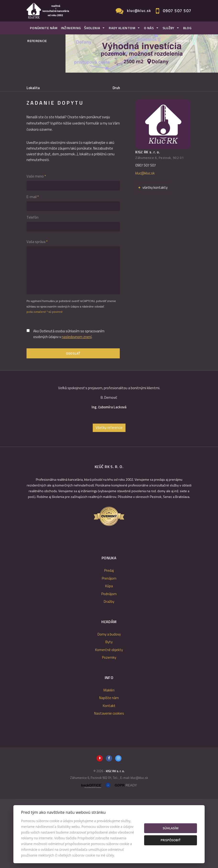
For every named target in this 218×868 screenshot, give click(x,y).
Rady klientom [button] (122, 28)
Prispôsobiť (171, 840)
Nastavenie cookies (109, 783)
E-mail (33, 266)
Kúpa (95, 132)
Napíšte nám (109, 767)
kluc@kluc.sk (139, 11)
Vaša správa (37, 311)
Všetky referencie (109, 497)
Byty (109, 711)
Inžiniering (71, 28)
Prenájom (69, 132)
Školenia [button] (92, 28)
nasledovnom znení (77, 406)
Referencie (37, 41)
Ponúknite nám (44, 28)
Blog (187, 28)
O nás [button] (149, 28)
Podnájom (122, 132)
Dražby (109, 671)
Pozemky (109, 727)
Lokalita (33, 88)
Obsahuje (34, 108)
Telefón (33, 286)
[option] (109, 469)
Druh (116, 88)
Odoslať (73, 422)
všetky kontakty (153, 256)
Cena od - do (122, 108)
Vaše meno (36, 245)
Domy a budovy (109, 703)
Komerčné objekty (109, 719)
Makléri (109, 759)
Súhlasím (171, 828)
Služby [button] (169, 28)
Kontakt (184, 41)
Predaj (41, 132)
